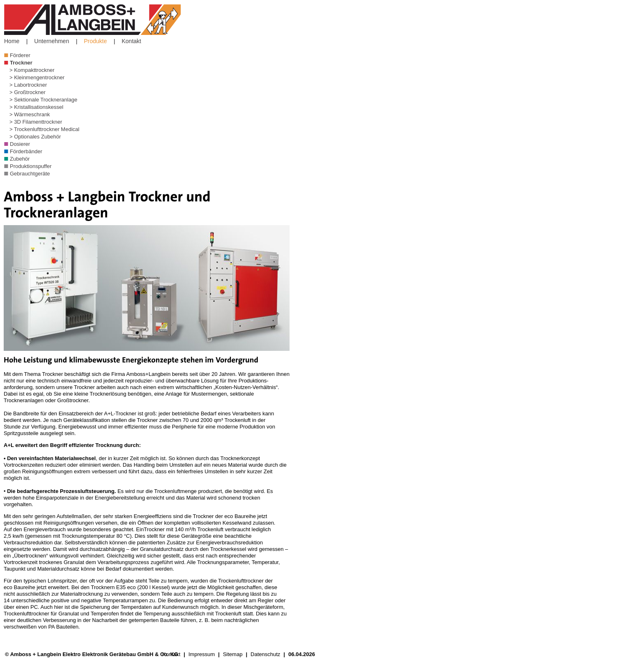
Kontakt (131, 41)
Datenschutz (265, 654)
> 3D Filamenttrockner (36, 122)
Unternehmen (52, 41)
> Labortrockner (28, 85)
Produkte (95, 41)
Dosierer (20, 144)
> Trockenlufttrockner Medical (44, 129)
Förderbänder (26, 151)
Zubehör (20, 159)
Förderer (20, 55)
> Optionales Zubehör (35, 137)
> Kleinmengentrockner (37, 77)
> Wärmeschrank (30, 114)
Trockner (21, 63)
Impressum (202, 654)
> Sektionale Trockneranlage (43, 100)
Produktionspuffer (31, 166)
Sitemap (233, 654)
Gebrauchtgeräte (30, 174)
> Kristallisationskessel (36, 107)
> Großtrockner (28, 92)
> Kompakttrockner (32, 70)
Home (12, 41)
